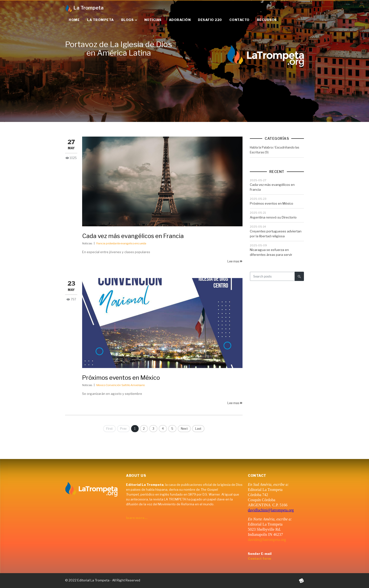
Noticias (153, 20)
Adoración (180, 20)
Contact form (259, 558)
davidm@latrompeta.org (267, 540)
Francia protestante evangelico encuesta (121, 243)
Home (74, 20)
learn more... (137, 518)
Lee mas (235, 261)
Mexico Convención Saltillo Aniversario (121, 385)
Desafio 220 (210, 20)
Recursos (267, 20)
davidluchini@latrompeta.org (271, 510)
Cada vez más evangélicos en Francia (133, 236)
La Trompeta (100, 20)
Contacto (239, 20)
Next (184, 429)
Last (198, 429)
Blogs (129, 20)
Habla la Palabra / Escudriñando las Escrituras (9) (274, 150)
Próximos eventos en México (121, 378)
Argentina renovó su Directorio (273, 217)
